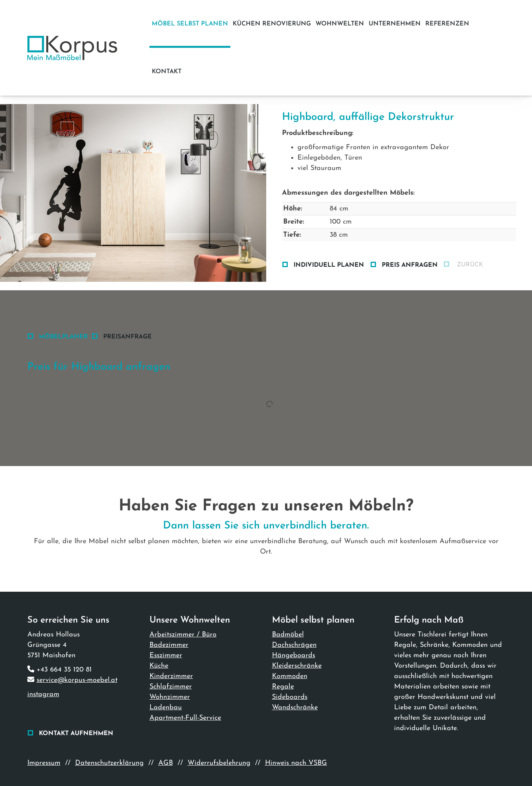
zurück (469, 265)
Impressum (44, 763)
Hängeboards (294, 656)
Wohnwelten (340, 24)
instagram (43, 694)
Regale (283, 687)
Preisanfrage (128, 337)
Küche (159, 666)
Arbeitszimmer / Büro (183, 635)
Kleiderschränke (297, 666)
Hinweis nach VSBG (296, 763)
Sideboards (290, 697)
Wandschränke (295, 708)
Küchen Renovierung (272, 24)
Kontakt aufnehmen (76, 734)
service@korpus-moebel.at (77, 680)
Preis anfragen (410, 265)
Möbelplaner (63, 337)
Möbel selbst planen (190, 24)
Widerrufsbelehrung (219, 763)
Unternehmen (395, 24)
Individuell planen (329, 265)
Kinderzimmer (171, 676)
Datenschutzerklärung (109, 763)
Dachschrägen (294, 645)
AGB (166, 763)
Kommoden (290, 676)
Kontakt (167, 72)
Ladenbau (166, 708)
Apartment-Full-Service (185, 718)
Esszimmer (166, 656)
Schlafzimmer (171, 687)
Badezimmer (169, 645)
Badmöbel (288, 635)
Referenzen (447, 24)
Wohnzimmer (170, 697)
